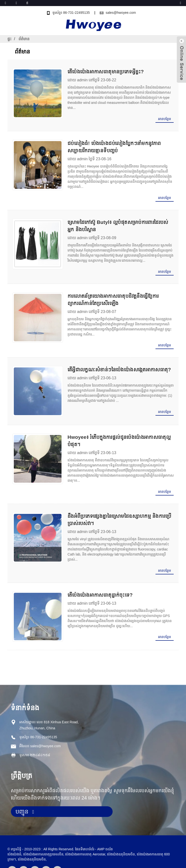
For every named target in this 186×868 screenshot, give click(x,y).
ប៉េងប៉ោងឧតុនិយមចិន (32, 842)
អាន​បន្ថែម (165, 119)
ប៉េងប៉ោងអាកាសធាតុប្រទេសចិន (43, 837)
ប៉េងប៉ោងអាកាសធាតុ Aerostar (85, 837)
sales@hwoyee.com (121, 13)
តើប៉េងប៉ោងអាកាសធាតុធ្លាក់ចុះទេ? (98, 579)
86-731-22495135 (44, 720)
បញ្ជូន (22, 794)
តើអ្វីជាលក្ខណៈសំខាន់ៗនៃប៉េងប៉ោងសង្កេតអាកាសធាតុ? (117, 365)
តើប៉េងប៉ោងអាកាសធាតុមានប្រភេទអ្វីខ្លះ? (104, 72)
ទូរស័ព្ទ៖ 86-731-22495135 (71, 13)
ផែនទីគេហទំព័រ (85, 832)
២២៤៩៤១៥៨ (40, 738)
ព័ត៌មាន (24, 39)
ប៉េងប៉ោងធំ (14, 837)
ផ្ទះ (10, 39)
